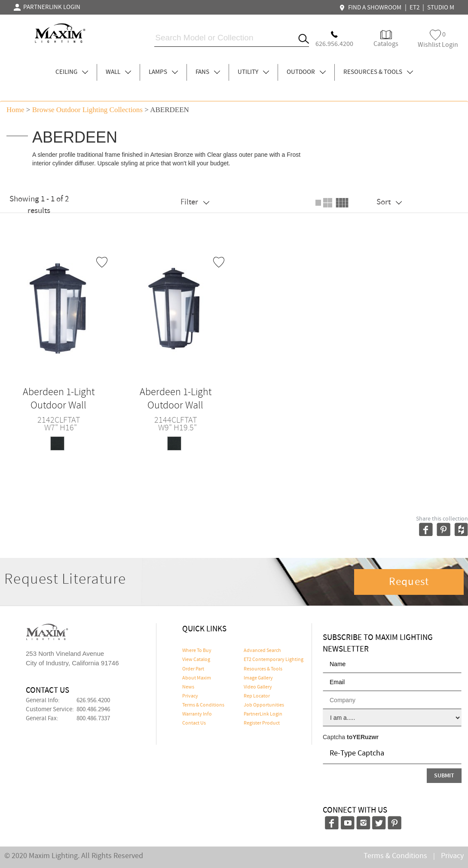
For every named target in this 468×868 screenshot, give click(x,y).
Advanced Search (262, 651)
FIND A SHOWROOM (371, 8)
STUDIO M (441, 8)
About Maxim (197, 678)
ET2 (414, 8)
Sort (389, 202)
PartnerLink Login (263, 714)
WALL (118, 72)
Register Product (262, 723)
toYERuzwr (363, 737)
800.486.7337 (93, 719)
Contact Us (194, 723)
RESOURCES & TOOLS (378, 72)
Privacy (190, 696)
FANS (208, 72)
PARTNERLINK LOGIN (47, 7)
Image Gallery (258, 678)
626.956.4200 (93, 700)
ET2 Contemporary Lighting (274, 660)
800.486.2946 (93, 710)
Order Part (193, 669)
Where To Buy (197, 651)
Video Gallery (258, 687)
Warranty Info (197, 714)
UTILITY (253, 72)
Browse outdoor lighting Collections (87, 110)
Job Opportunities (264, 705)
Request (409, 582)
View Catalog (196, 660)
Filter (195, 202)
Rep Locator (257, 696)
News (188, 687)
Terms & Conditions (203, 705)
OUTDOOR (306, 72)
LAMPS (163, 72)
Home (15, 110)
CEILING (72, 72)
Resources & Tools (263, 669)
